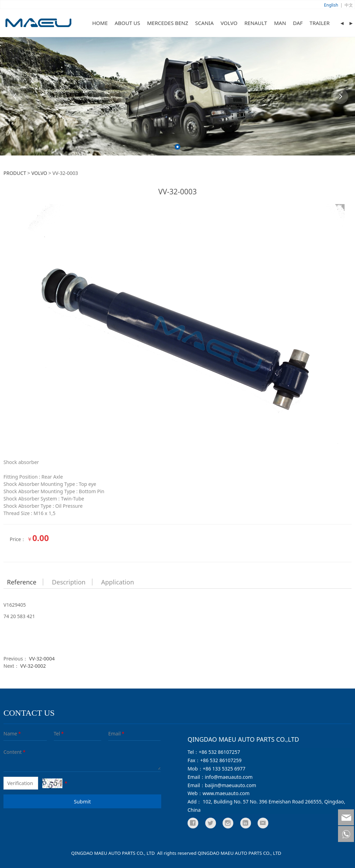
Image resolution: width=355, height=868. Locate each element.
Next (340, 96)
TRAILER (320, 23)
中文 (349, 5)
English (331, 5)
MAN (280, 23)
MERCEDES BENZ (168, 23)
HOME (100, 23)
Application (118, 582)
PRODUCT (15, 173)
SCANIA (204, 23)
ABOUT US (127, 23)
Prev (15, 96)
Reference (22, 582)
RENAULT (256, 23)
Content (8, 752)
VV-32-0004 (42, 659)
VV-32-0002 (33, 666)
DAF (298, 23)
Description (69, 582)
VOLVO (229, 23)
